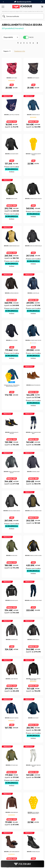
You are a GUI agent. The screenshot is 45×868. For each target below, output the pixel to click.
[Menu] (3, 7)
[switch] (26, 37)
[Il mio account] (37, 7)
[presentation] (3, 2)
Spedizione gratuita (23, 2)
